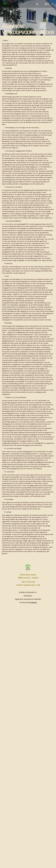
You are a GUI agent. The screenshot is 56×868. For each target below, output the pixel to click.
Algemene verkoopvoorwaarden (28, 599)
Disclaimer (28, 596)
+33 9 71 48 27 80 (28, 582)
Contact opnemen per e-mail (28, 585)
